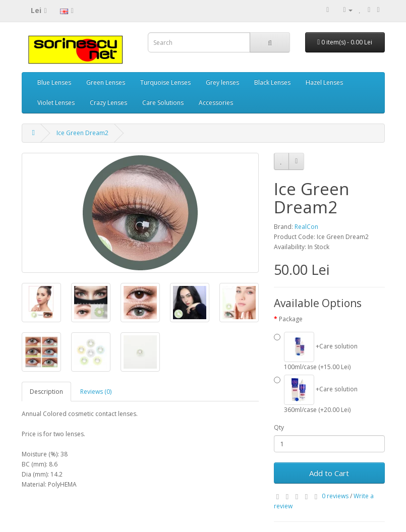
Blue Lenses (54, 82)
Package (291, 319)
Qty (279, 427)
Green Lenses (106, 82)
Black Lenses (272, 82)
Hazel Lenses (324, 82)
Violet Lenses (56, 103)
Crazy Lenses (108, 103)
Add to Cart (329, 473)
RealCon (306, 227)
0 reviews (335, 496)
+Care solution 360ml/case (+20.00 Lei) (316, 394)
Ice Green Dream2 (82, 133)
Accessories (216, 103)
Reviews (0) (96, 392)
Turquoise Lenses (165, 82)
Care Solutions (163, 103)
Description (46, 392)
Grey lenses (222, 82)
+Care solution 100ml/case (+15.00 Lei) (316, 351)
